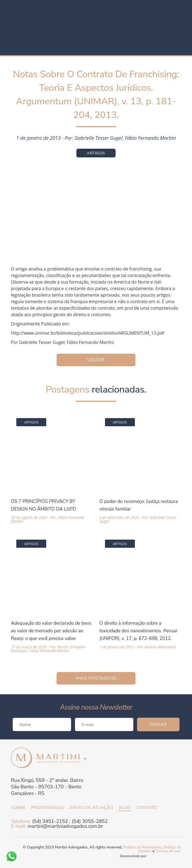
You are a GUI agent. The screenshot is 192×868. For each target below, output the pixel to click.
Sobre (18, 808)
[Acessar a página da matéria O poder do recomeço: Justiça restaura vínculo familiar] (140, 468)
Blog (125, 808)
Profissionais (47, 808)
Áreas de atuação (91, 808)
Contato (147, 808)
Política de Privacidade (142, 847)
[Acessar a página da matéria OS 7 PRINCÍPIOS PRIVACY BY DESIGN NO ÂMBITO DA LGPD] (52, 468)
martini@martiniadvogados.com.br (65, 826)
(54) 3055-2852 (90, 821)
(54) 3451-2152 (50, 821)
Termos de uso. (168, 851)
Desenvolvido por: (151, 856)
